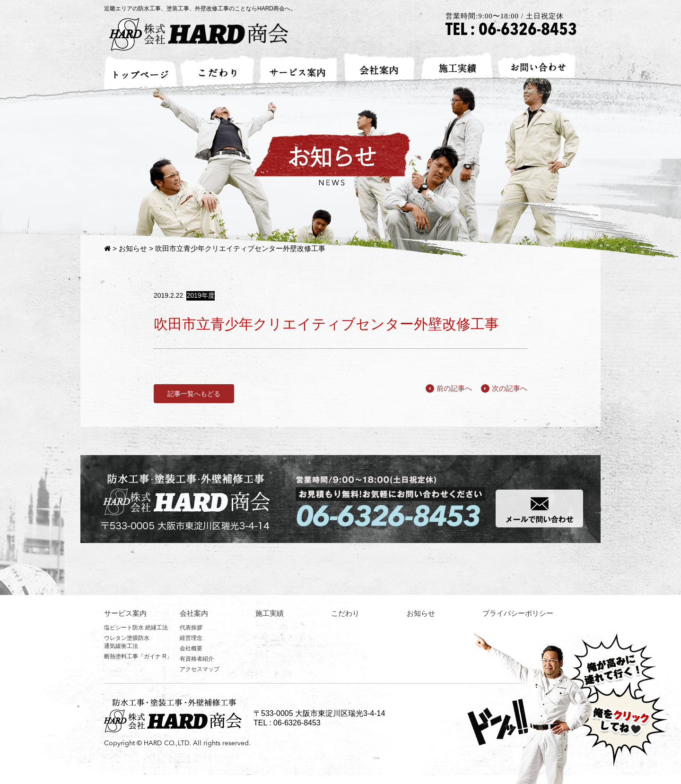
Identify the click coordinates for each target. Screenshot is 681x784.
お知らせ (133, 248)
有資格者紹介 (197, 659)
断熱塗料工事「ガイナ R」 (138, 656)
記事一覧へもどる (194, 394)
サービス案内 (125, 613)
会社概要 (191, 648)
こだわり (345, 613)
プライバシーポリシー (518, 613)
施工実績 (270, 613)
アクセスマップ (200, 669)
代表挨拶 (191, 628)
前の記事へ (449, 388)
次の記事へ (504, 388)
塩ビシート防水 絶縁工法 (136, 628)
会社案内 (194, 613)
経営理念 (191, 638)
